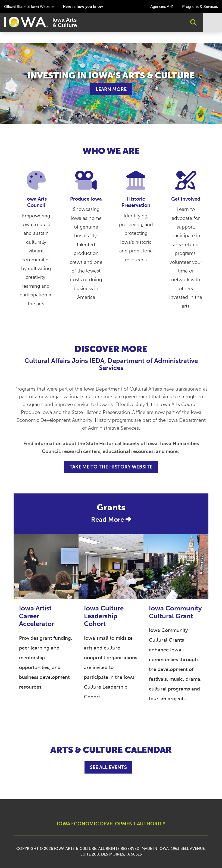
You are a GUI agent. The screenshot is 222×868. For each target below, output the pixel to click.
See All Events (108, 767)
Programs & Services (200, 7)
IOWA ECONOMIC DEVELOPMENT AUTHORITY (111, 824)
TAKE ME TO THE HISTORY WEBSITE (111, 467)
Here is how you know (83, 7)
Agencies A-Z (162, 7)
